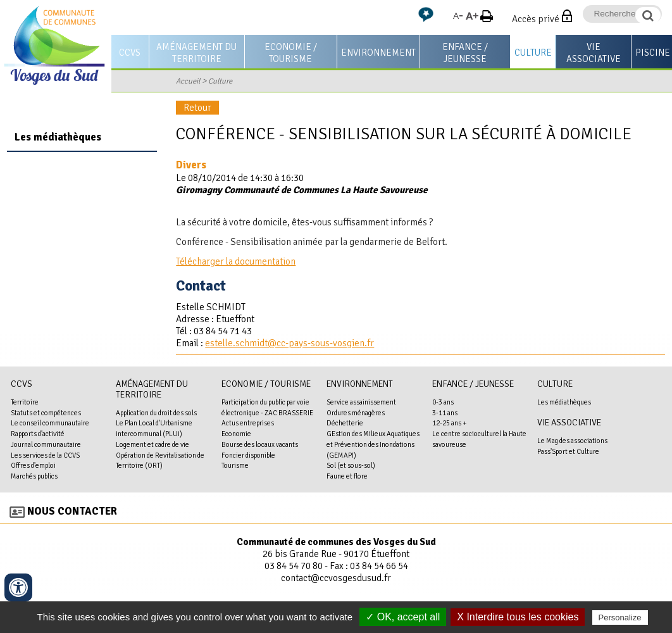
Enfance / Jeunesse (465, 53)
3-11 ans (445, 413)
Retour (197, 108)
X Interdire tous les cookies (518, 617)
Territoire (25, 402)
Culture (533, 53)
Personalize (620, 617)
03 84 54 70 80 (294, 566)
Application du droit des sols (156, 413)
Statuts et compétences (46, 413)
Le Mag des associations (572, 441)
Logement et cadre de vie (152, 444)
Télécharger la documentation (236, 261)
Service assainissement (361, 402)
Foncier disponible (248, 455)
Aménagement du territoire (196, 53)
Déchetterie (345, 423)
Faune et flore (347, 476)
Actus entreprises (248, 423)
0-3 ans (443, 402)
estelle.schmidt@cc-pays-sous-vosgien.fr (289, 343)
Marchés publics (34, 476)
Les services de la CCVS (45, 455)
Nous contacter (72, 511)
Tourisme (235, 465)
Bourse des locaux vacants (260, 444)
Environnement (378, 53)
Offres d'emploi (33, 465)
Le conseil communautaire (50, 423)
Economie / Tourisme (291, 53)
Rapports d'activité (38, 434)
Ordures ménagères (356, 413)
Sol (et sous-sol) (351, 465)
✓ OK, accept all (403, 617)
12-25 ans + (450, 423)
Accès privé (536, 19)
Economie (236, 434)
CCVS (130, 53)
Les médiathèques (58, 137)
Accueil (188, 81)
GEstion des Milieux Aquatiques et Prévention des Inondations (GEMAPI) (373, 444)
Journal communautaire (46, 444)
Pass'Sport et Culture (568, 451)
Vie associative (594, 53)
